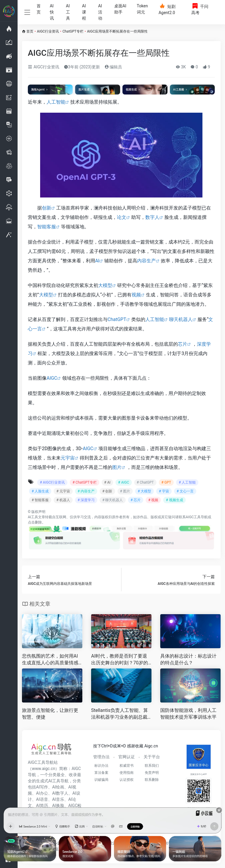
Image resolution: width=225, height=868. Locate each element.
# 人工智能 (187, 482)
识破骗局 (101, 780)
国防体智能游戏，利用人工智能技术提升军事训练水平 (188, 714)
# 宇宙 (164, 491)
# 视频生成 (174, 500)
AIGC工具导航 (197, 517)
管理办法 (101, 757)
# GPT (166, 482)
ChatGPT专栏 (73, 31)
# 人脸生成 (40, 491)
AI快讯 (52, 12)
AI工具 (68, 12)
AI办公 (42, 793)
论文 (122, 217)
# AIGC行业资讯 (52, 482)
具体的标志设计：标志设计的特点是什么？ (188, 659)
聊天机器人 (181, 319)
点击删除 (35, 522)
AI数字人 (60, 793)
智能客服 (47, 227)
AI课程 (84, 12)
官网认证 (127, 757)
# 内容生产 (86, 491)
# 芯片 (136, 500)
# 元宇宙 (63, 491)
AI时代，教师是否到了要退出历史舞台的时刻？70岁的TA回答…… (121, 660)
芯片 (183, 344)
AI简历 (42, 805)
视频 (136, 295)
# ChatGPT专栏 (84, 482)
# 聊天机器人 (112, 500)
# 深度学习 (86, 500)
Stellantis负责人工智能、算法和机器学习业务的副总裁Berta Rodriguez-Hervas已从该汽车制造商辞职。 (121, 714)
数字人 (152, 217)
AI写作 (42, 787)
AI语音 (42, 799)
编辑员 (113, 67)
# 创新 (107, 491)
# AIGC (123, 482)
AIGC (52, 378)
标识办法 (101, 766)
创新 (47, 208)
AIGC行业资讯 (48, 31)
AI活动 (100, 12)
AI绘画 (58, 787)
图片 (117, 467)
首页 (39, 9)
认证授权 (127, 780)
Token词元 (142, 9)
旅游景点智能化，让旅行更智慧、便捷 (50, 714)
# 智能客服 (40, 500)
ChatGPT (117, 319)
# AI (107, 482)
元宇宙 (68, 458)
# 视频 (153, 500)
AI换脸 (58, 805)
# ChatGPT (145, 482)
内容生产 (146, 261)
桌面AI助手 (120, 9)
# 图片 (125, 491)
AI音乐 (58, 799)
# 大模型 (144, 491)
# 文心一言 (185, 491)
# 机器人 (63, 500)
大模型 (105, 285)
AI (97, 261)
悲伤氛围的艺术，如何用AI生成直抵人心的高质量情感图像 (50, 660)
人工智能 (56, 102)
